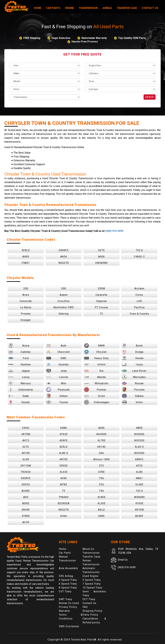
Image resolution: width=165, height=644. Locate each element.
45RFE (64, 440)
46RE (101, 428)
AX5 (26, 497)
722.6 (139, 250)
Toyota (57, 402)
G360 (64, 516)
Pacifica (139, 307)
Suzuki (19, 402)
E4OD (26, 428)
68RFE (139, 459)
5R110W (26, 466)
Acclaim (139, 289)
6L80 (139, 472)
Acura (19, 346)
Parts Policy (90, 615)
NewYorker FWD (64, 307)
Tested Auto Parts (82, 640)
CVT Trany (65, 591)
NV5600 (139, 434)
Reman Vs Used (69, 603)
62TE (102, 250)
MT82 (64, 485)
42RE (64, 478)
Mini (56, 383)
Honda (133, 358)
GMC (56, 358)
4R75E (64, 459)
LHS (139, 301)
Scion (95, 396)
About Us (88, 549)
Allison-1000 (102, 459)
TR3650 (26, 472)
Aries (26, 295)
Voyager (26, 320)
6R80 (64, 428)
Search (150, 97)
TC (101, 314)
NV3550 (139, 440)
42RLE (26, 250)
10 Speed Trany (92, 588)
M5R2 (26, 503)
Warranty (64, 611)
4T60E (139, 503)
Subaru (133, 396)
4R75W (139, 510)
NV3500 (139, 453)
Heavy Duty (96, 358)
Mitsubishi (96, 383)
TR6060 (64, 497)
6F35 (139, 466)
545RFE (64, 250)
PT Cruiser (102, 307)
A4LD (101, 510)
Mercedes (134, 377)
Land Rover (134, 371)
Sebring (64, 314)
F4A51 (26, 263)
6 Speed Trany (68, 584)
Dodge (133, 352)
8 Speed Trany (68, 588)
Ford (19, 358)
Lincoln (57, 377)
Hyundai (57, 364)
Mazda (95, 377)
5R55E (64, 466)
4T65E (64, 434)
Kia (94, 371)
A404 (26, 257)
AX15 (26, 440)
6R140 (101, 447)
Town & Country (139, 314)
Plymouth (58, 390)
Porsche (133, 390)
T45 (102, 491)
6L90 (26, 459)
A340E (26, 491)
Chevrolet (58, 352)
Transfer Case (127, 8)
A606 (101, 257)
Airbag (107, 8)
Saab (19, 396)
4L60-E (139, 447)
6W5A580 (102, 263)
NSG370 (64, 263)
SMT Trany (66, 599)
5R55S (26, 485)
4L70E (102, 440)
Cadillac (20, 352)
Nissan (133, 383)
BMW (94, 346)
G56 (101, 453)
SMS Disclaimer (69, 626)
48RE (139, 428)
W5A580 (139, 497)
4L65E (64, 472)
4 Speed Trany (68, 580)
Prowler (26, 314)
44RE (101, 516)
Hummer (20, 364)
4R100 (26, 453)
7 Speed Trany (92, 584)
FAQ (85, 607)
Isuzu (132, 364)
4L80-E (64, 453)
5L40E (139, 485)
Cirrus (139, 295)
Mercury (20, 383)
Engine (70, 8)
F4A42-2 (139, 257)
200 (26, 289)
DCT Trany (89, 599)
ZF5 (101, 466)
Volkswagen (97, 402)
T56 (102, 478)
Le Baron (26, 307)
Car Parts (53, 8)
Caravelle (102, 295)
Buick (132, 346)
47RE (101, 472)
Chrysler (95, 352)
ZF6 (101, 485)
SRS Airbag (66, 576)
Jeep (57, 371)
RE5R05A (64, 503)
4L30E (102, 503)
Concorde (26, 301)
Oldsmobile (21, 390)
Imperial (101, 301)
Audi (56, 346)
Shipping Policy (92, 611)
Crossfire (64, 301)
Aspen (64, 295)
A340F (139, 516)
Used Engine (90, 576)
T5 (64, 491)
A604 (64, 257)
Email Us (123, 560)
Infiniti (95, 364)
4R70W (26, 434)
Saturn (57, 396)
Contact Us (150, 8)
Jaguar (19, 371)
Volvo (132, 402)
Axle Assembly (68, 568)
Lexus (19, 377)
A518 (26, 522)
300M (101, 289)
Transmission (88, 8)
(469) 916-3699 (114, 231)
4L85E (102, 497)
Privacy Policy (68, 607)
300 (64, 289)
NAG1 (139, 478)
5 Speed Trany (92, 580)
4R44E (26, 510)
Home (38, 8)
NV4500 (101, 434)
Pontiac (95, 390)
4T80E (26, 516)
